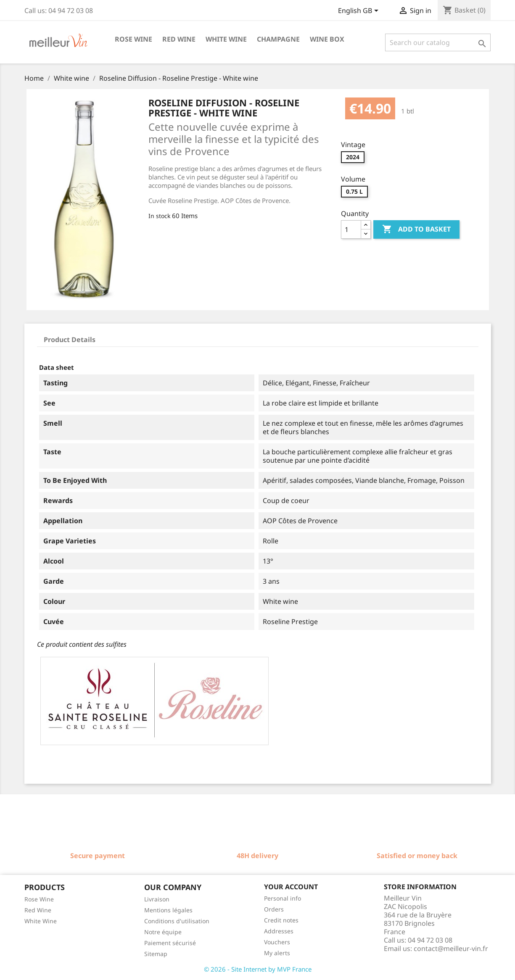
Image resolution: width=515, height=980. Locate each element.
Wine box (327, 39)
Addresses (279, 931)
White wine (226, 39)
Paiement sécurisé (170, 943)
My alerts (277, 953)
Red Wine (38, 910)
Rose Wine (39, 899)
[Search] (438, 42)
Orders (274, 909)
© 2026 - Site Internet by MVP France (258, 969)
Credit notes (281, 920)
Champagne (278, 39)
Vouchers (277, 942)
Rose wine (133, 39)
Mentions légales (168, 910)
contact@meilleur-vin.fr (451, 948)
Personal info (283, 898)
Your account (291, 887)
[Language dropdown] (360, 11)
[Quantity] (351, 229)
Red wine (179, 39)
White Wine (41, 921)
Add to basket (416, 229)
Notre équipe (163, 932)
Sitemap (156, 954)
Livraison (157, 899)
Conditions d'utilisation (177, 921)
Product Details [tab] (70, 340)
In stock (159, 216)
